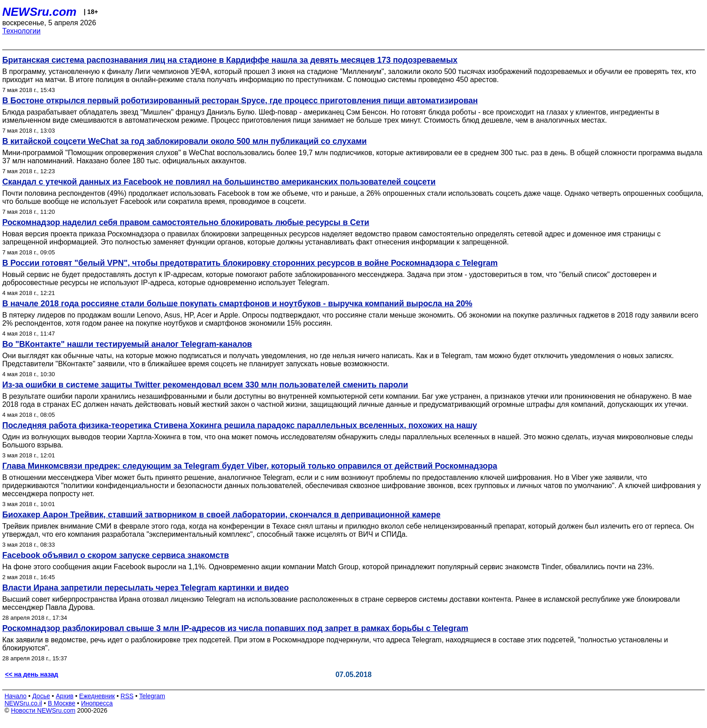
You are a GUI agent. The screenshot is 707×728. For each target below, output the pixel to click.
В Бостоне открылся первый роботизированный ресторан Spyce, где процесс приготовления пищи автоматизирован (240, 101)
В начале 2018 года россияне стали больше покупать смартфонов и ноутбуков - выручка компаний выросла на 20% (237, 304)
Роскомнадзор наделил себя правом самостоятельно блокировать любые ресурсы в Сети (186, 222)
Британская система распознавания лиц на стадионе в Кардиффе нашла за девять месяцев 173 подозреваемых (230, 60)
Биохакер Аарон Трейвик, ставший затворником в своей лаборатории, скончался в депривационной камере (221, 515)
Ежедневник (97, 696)
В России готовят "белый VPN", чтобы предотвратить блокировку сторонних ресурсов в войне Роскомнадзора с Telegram (250, 263)
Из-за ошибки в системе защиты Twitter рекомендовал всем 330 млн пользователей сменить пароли (205, 385)
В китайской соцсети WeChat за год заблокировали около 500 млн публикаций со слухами (184, 141)
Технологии (21, 31)
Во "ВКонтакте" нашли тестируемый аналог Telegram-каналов (127, 344)
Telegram (152, 696)
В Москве (62, 703)
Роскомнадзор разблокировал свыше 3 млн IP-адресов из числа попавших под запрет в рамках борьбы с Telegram (235, 628)
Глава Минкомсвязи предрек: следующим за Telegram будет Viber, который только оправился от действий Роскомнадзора (250, 466)
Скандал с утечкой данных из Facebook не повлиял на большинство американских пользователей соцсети (219, 182)
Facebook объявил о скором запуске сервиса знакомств (116, 555)
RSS (127, 696)
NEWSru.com (39, 12)
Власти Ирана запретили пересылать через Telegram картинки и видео (146, 588)
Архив (65, 696)
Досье (41, 696)
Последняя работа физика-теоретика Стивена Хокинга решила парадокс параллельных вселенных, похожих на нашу (240, 425)
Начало (16, 696)
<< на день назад (32, 674)
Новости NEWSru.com (43, 710)
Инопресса (97, 703)
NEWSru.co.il (23, 703)
